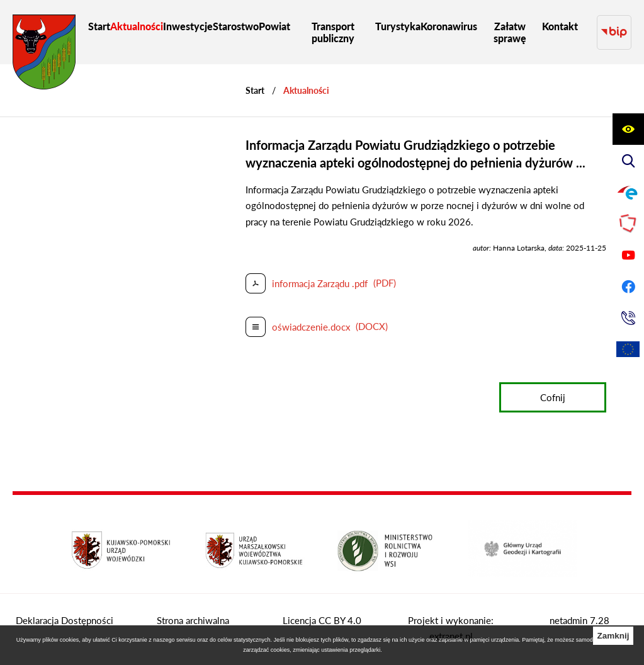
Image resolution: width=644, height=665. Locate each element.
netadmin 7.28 (579, 620)
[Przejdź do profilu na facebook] (628, 287)
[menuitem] (99, 26)
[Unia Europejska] (628, 350)
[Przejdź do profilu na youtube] (628, 255)
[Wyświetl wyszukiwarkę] (628, 161)
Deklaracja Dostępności (65, 620)
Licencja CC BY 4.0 (322, 620)
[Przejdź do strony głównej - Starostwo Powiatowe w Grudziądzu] (44, 55)
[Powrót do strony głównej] (255, 90)
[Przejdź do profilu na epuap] (628, 192)
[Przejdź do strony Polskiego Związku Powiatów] (628, 224)
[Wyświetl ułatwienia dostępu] (628, 129)
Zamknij (613, 636)
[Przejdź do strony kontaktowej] (628, 318)
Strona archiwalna (193, 620)
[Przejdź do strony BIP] (614, 32)
